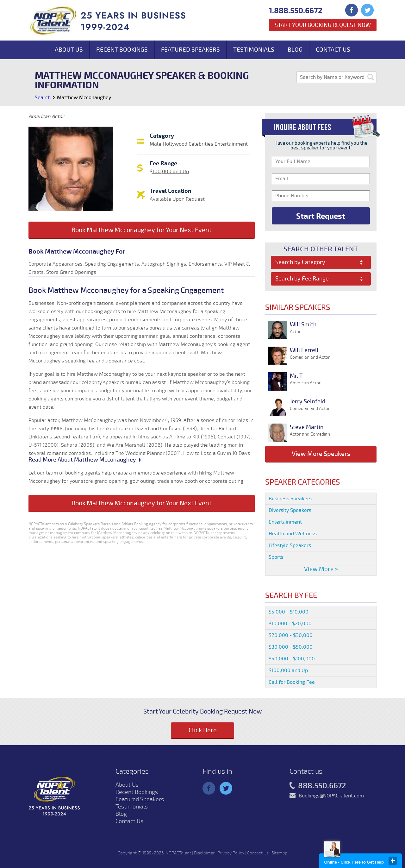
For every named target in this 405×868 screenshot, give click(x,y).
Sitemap (280, 853)
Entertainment (231, 144)
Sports (276, 557)
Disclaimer (204, 853)
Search (43, 97)
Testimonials (254, 50)
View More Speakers (321, 454)
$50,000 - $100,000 (292, 659)
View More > (321, 569)
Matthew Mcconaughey (84, 97)
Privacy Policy (231, 853)
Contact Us (333, 50)
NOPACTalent (178, 853)
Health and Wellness (293, 534)
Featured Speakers (190, 50)
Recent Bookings (122, 50)
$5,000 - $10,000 (289, 612)
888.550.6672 (318, 786)
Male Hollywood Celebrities (181, 144)
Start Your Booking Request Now (323, 25)
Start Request (321, 216)
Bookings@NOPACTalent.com (331, 796)
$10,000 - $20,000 (290, 624)
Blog (295, 50)
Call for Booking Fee (292, 682)
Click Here (203, 730)
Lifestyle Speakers (290, 545)
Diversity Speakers (290, 510)
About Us (69, 50)
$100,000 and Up (169, 172)
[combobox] (321, 262)
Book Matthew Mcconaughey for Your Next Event (142, 230)
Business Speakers (290, 499)
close (393, 861)
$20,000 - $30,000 (291, 635)
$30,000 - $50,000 (291, 647)
